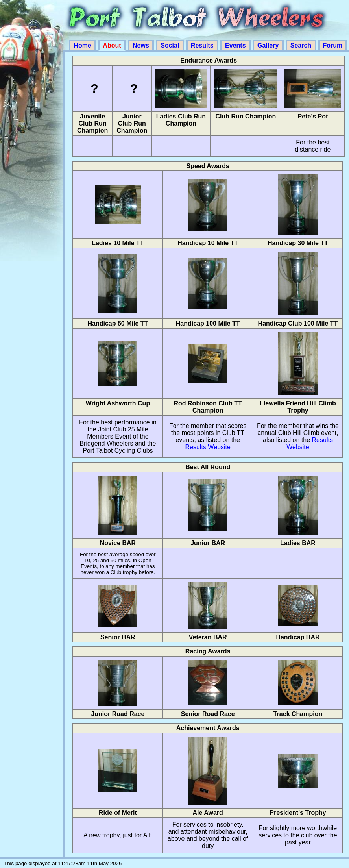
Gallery (269, 45)
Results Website (208, 447)
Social (171, 45)
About (113, 45)
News (142, 45)
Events (236, 45)
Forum (333, 45)
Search (302, 45)
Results (203, 45)
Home (83, 45)
